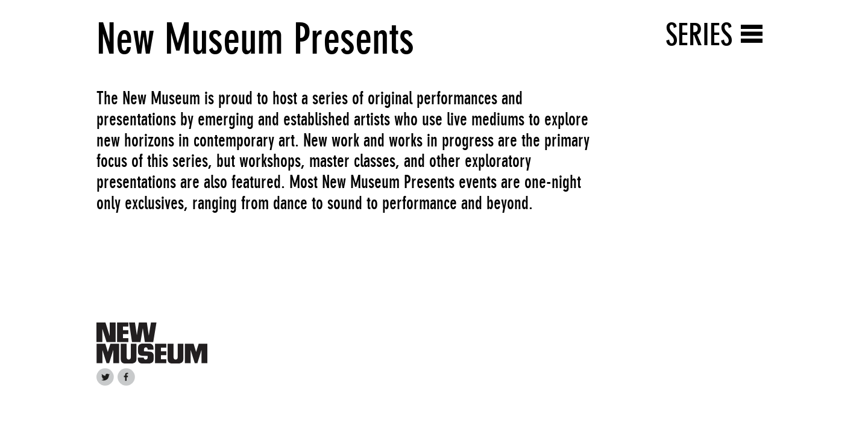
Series (699, 35)
